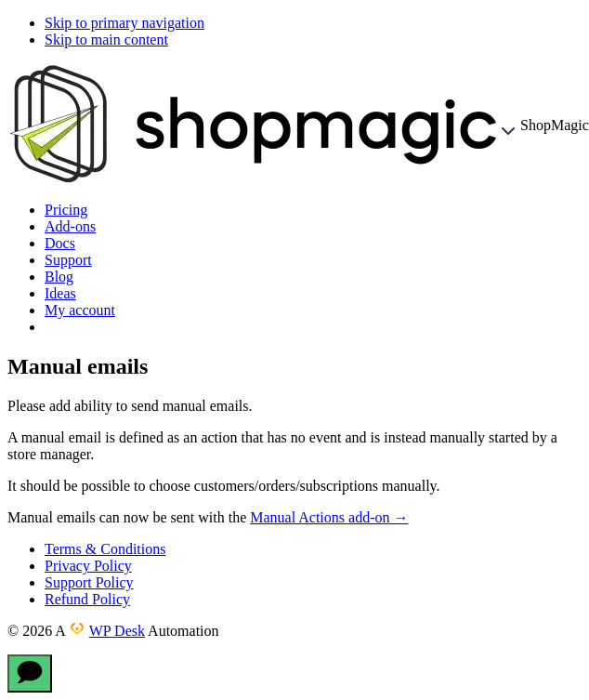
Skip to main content (106, 40)
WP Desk (117, 631)
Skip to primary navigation (124, 23)
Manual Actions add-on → (329, 517)
